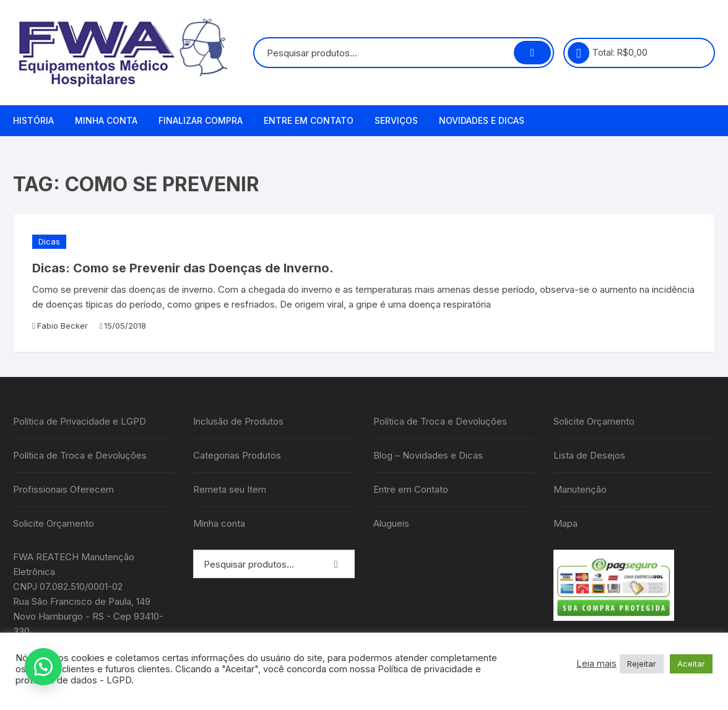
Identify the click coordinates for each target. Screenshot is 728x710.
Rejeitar (642, 664)
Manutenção (580, 489)
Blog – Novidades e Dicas (428, 455)
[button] (43, 667)
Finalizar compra (201, 120)
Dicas (49, 241)
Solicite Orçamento (54, 523)
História (33, 120)
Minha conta (106, 120)
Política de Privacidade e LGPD (80, 421)
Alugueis (391, 523)
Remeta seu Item (230, 489)
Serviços (396, 120)
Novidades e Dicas (482, 120)
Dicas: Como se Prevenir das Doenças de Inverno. (183, 268)
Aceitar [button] (691, 664)
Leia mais (596, 664)
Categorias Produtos (237, 455)
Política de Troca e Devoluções (80, 455)
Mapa (565, 523)
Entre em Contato (309, 120)
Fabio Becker (63, 326)
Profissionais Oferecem (63, 489)
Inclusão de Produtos (238, 421)
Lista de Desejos (589, 455)
